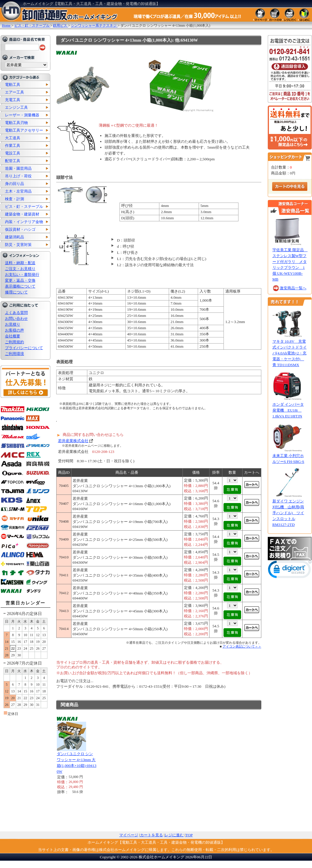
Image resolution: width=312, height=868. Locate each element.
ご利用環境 (15, 354)
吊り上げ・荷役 (18, 176)
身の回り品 (15, 184)
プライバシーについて (24, 348)
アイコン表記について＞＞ (242, 646)
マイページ (129, 835)
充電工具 (13, 100)
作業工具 (13, 146)
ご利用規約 (15, 342)
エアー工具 (15, 92)
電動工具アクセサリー (24, 130)
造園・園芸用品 (18, 168)
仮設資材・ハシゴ (20, 229)
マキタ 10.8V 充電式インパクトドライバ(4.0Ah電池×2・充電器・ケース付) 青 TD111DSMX (290, 353)
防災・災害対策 (18, 245)
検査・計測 (15, 199)
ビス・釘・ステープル (24, 207)
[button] (290, 571)
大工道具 (13, 138)
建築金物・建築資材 (22, 214)
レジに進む (174, 835)
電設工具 (13, 153)
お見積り (13, 324)
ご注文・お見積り (20, 269)
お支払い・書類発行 (22, 275)
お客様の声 (15, 330)
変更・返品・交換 (20, 280)
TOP (189, 835)
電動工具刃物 (16, 123)
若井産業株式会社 (73, 441)
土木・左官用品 (18, 191)
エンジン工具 (16, 107)
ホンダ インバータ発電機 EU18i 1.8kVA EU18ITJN (288, 410)
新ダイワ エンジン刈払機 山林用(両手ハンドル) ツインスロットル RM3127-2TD (288, 513)
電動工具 (13, 85)
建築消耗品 (15, 237)
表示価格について (20, 286)
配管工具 (13, 161)
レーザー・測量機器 (22, 115)
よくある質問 (16, 313)
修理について (16, 292)
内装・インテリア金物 (24, 222)
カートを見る (151, 835)
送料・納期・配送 (20, 263)
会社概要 (13, 336)
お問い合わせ (16, 319)
